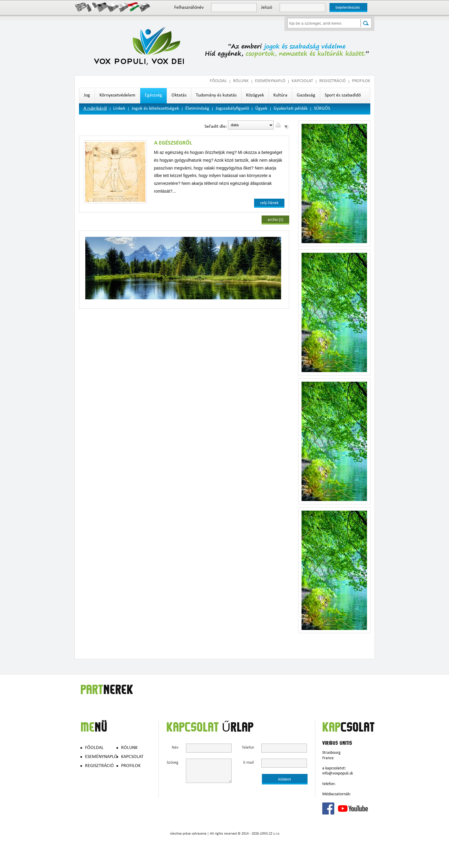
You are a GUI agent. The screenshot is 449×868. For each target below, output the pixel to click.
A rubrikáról (95, 109)
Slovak (144, 7)
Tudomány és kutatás (216, 96)
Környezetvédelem (117, 96)
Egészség (153, 96)
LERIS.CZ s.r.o (270, 834)
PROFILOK (361, 81)
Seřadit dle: (216, 127)
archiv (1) (275, 220)
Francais (92, 7)
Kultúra (280, 96)
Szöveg (173, 763)
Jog (87, 96)
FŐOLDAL (218, 81)
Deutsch (102, 7)
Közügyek (255, 96)
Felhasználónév (189, 8)
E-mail (249, 763)
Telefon (248, 748)
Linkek (119, 109)
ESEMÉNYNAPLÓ (270, 81)
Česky (113, 7)
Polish (123, 7)
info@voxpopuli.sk (338, 774)
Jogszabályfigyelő (232, 109)
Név (175, 748)
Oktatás (179, 96)
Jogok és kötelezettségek (155, 109)
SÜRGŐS (322, 109)
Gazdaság (306, 96)
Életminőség (197, 109)
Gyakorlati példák (291, 109)
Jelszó (267, 8)
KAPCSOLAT (302, 81)
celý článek (269, 203)
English (81, 7)
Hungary (134, 7)
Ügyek (261, 109)
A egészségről (173, 143)
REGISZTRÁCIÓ (332, 81)
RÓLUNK (241, 81)
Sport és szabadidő (343, 96)
